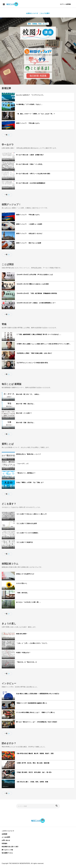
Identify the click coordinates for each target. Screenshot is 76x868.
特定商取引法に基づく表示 (10, 847)
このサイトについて (8, 831)
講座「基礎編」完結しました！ (38, 24)
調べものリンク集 (7, 850)
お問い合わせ (6, 840)
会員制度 (5, 834)
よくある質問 (6, 837)
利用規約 (5, 843)
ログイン (63, 4)
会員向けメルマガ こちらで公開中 (38, 13)
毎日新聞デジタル (7, 853)
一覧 (6, 135)
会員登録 (68, 4)
